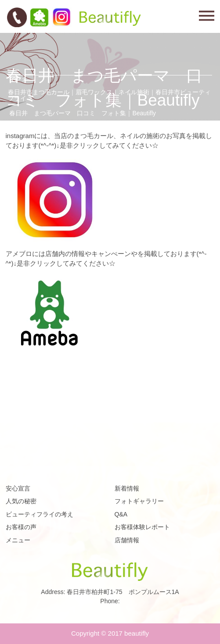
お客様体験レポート (142, 527)
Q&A (121, 514)
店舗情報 (127, 540)
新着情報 (127, 488)
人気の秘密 (21, 501)
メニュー (18, 540)
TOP (14, 80)
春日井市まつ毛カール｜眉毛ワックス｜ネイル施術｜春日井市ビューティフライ (109, 95)
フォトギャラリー (139, 501)
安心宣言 (18, 488)
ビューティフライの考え (40, 514)
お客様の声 (21, 527)
